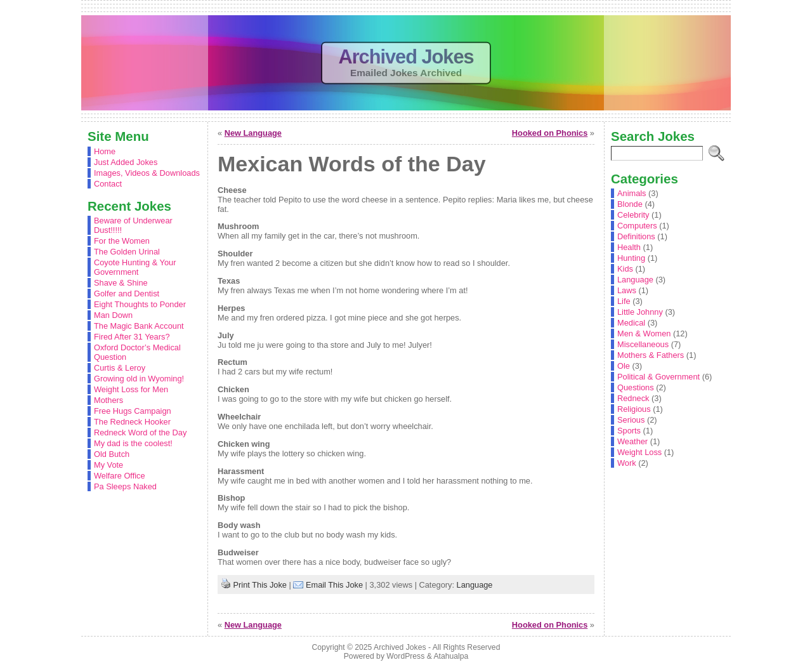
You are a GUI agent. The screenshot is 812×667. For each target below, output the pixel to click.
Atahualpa (451, 656)
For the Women (122, 241)
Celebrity (633, 215)
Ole (624, 366)
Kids (625, 269)
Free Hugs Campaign (133, 411)
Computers (637, 226)
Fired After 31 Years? (132, 337)
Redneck (633, 398)
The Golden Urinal (127, 252)
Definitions (636, 236)
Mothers (108, 400)
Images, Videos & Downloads (147, 173)
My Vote (108, 465)
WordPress (405, 656)
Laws (627, 290)
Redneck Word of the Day (140, 433)
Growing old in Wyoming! (139, 379)
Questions (636, 387)
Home (105, 151)
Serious (631, 420)
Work (627, 463)
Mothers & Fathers (651, 355)
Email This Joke (334, 585)
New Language (253, 133)
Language (475, 585)
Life (624, 301)
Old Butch (112, 454)
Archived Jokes (406, 57)
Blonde (630, 204)
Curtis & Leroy (120, 368)
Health (629, 247)
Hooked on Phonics (550, 133)
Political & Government (658, 377)
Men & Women (644, 333)
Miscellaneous (643, 344)
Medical (631, 323)
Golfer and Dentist (127, 294)
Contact (108, 184)
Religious (634, 409)
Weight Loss (639, 452)
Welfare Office (120, 476)
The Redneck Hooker (132, 422)
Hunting (631, 258)
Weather (632, 441)
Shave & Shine (121, 283)
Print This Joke (260, 585)
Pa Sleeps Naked (125, 486)
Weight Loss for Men (131, 389)
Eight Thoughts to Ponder (140, 304)
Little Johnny (640, 312)
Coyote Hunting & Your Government (135, 267)
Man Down (113, 315)
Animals (632, 193)
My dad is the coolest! (133, 443)
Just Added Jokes (126, 162)
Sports (629, 431)
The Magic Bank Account (139, 326)
